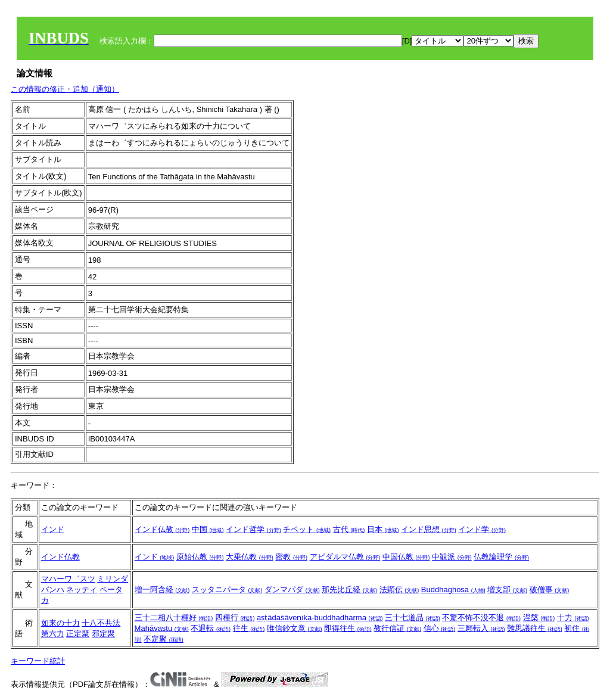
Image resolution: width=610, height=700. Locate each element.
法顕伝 (399, 589)
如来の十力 (60, 623)
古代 (349, 529)
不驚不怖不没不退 (481, 617)
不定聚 (164, 639)
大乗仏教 (250, 557)
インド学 (482, 529)
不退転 (211, 628)
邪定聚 (103, 634)
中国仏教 (406, 557)
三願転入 (481, 628)
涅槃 (539, 617)
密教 (291, 557)
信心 (440, 628)
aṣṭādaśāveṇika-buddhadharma (320, 617)
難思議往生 (535, 628)
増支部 (507, 589)
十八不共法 (101, 623)
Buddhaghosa (453, 589)
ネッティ (82, 589)
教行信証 (397, 628)
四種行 (235, 617)
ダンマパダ (292, 589)
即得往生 (348, 628)
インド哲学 (253, 529)
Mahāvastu (162, 628)
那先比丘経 (349, 589)
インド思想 (429, 529)
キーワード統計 (38, 661)
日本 (383, 529)
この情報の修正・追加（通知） (65, 89)
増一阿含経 (162, 589)
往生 (249, 628)
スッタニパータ (227, 589)
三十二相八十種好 (174, 617)
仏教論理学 (501, 557)
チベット (307, 529)
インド (53, 529)
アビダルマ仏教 (345, 557)
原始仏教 (200, 557)
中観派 (452, 557)
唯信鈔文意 (295, 628)
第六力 (53, 634)
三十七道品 (413, 617)
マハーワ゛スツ (68, 579)
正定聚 (78, 634)
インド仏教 (162, 529)
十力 (573, 617)
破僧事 (550, 589)
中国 (208, 529)
